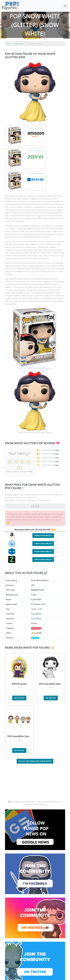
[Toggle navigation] (65, 6)
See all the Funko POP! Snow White (35, 730)
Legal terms (55, 974)
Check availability (43, 504)
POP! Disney (36, 597)
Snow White (36, 583)
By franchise (33, 969)
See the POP (19, 667)
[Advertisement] (35, 752)
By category (57, 969)
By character (45, 969)
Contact (45, 974)
